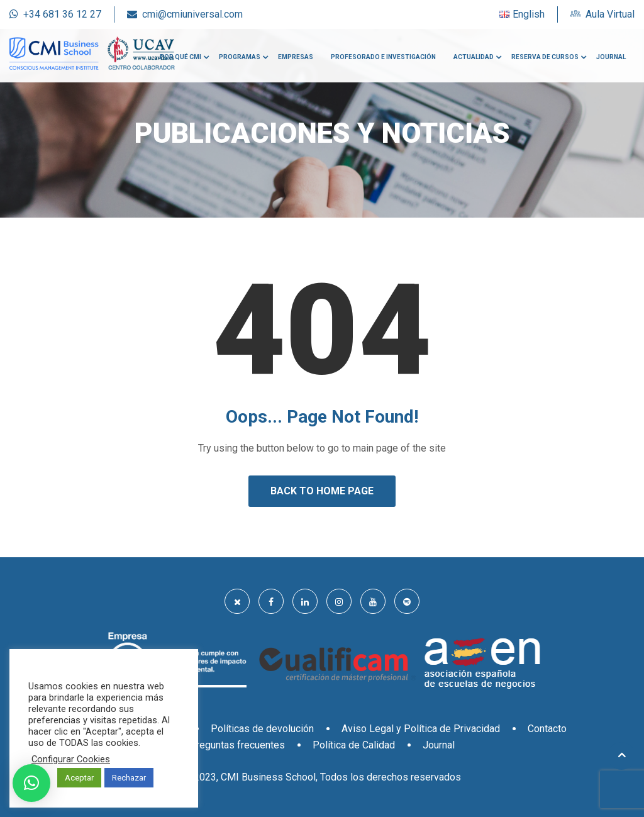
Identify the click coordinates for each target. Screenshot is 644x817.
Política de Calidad (354, 745)
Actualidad (474, 57)
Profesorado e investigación (383, 57)
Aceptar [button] (79, 778)
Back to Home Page (322, 491)
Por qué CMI (180, 57)
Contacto (547, 729)
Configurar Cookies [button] (71, 759)
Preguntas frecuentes (237, 745)
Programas (240, 57)
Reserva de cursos (545, 57)
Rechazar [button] (129, 778)
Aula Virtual (610, 14)
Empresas (296, 57)
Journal (611, 57)
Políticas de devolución (262, 729)
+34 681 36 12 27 (62, 14)
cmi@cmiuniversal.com (192, 14)
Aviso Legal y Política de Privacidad (421, 729)
